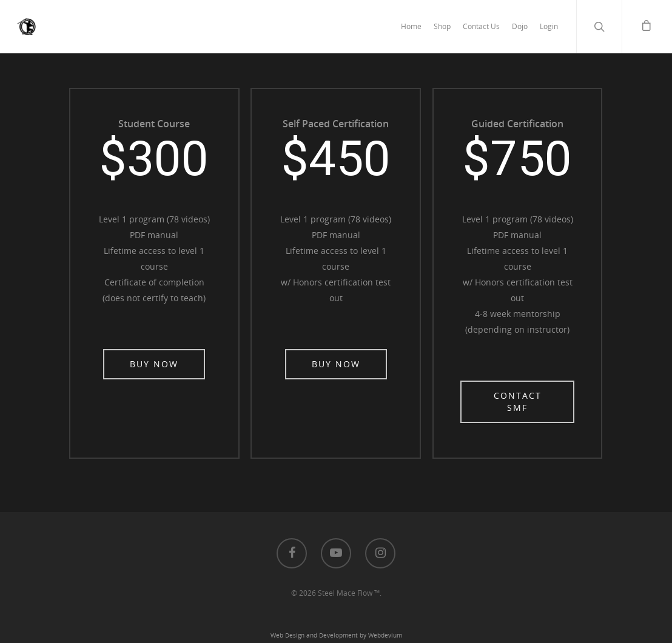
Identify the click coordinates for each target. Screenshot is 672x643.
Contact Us (481, 26)
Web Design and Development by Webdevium (336, 635)
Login (549, 26)
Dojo (520, 26)
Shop (442, 26)
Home (411, 26)
